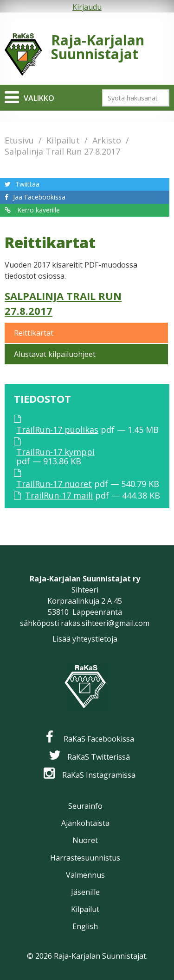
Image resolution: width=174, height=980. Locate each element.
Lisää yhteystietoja (85, 639)
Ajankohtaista (85, 823)
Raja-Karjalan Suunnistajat (98, 47)
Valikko (39, 98)
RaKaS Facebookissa (99, 739)
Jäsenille (85, 892)
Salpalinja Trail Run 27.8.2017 (62, 151)
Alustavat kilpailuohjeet (55, 354)
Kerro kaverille (38, 210)
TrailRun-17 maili (59, 495)
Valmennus (85, 875)
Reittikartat (34, 333)
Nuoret (85, 840)
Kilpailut (63, 140)
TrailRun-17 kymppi (55, 452)
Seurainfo (85, 806)
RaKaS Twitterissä (99, 757)
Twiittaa (27, 184)
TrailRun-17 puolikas (57, 430)
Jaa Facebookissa (39, 197)
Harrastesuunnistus (85, 858)
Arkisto (107, 140)
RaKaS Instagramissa (99, 775)
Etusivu (19, 140)
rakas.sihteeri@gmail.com (105, 623)
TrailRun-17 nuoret (54, 484)
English (85, 926)
